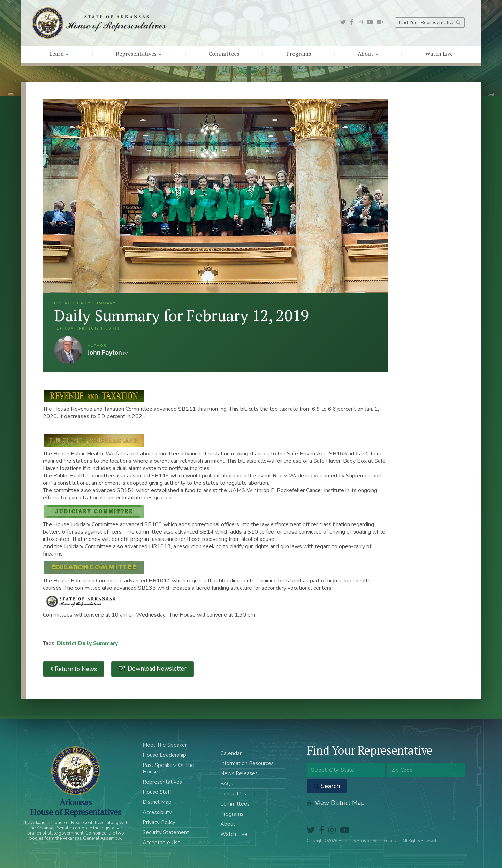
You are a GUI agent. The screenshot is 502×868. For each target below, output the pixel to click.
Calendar (231, 753)
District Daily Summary (87, 643)
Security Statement (166, 832)
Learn (59, 54)
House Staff (157, 792)
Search (327, 786)
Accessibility (157, 812)
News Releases (239, 773)
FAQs (227, 784)
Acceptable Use (162, 843)
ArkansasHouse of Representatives (75, 807)
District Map (157, 802)
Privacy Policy (159, 822)
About (368, 54)
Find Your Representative (430, 22)
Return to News (74, 669)
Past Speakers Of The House (168, 768)
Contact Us (233, 794)
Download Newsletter (156, 669)
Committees (224, 54)
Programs (299, 54)
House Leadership (164, 755)
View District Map (336, 803)
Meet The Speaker (165, 745)
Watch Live (439, 54)
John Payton (68, 350)
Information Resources (247, 763)
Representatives (139, 54)
